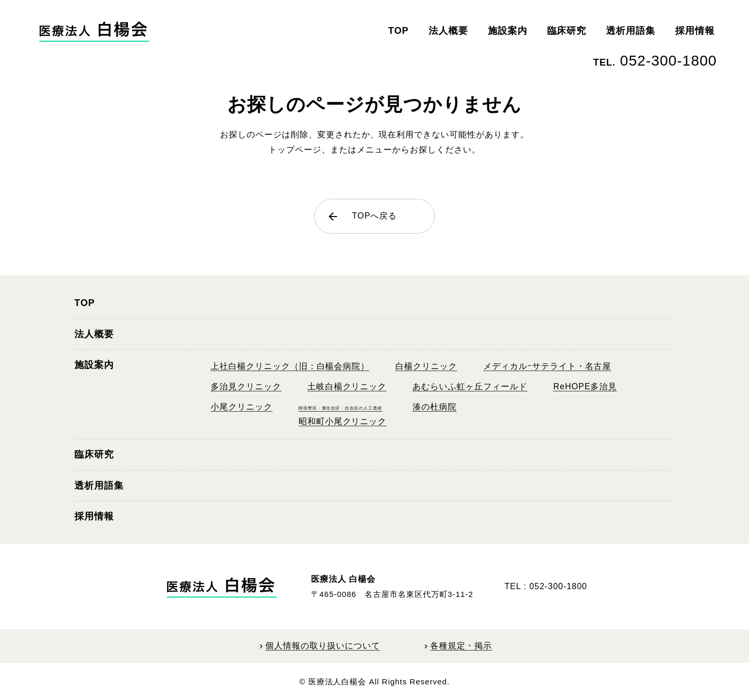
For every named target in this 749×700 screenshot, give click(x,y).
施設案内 (508, 31)
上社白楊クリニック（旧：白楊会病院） (290, 366)
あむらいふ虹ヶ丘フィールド (470, 386)
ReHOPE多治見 (585, 386)
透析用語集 (631, 31)
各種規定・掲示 (461, 646)
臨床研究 (567, 31)
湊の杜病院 (435, 407)
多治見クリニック (246, 386)
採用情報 (695, 31)
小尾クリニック (242, 407)
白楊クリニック (426, 366)
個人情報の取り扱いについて (322, 646)
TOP (398, 31)
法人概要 (448, 31)
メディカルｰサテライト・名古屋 (547, 366)
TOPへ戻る (362, 217)
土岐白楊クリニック (347, 386)
